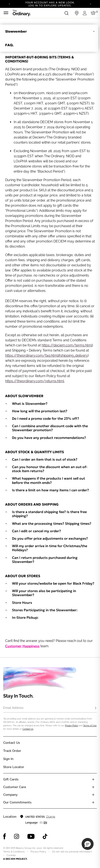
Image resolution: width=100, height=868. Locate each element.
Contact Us (28, 729)
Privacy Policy (72, 726)
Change (51, 817)
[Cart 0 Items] (94, 13)
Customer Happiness (22, 646)
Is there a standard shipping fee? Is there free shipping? (49, 514)
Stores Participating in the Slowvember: (45, 610)
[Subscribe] (96, 708)
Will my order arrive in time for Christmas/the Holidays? (50, 548)
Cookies (11, 855)
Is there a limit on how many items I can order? (50, 490)
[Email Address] (50, 708)
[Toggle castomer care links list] (93, 787)
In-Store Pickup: (25, 618)
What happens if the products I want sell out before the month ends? (49, 480)
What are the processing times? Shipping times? (52, 524)
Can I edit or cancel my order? (36, 531)
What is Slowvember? (30, 404)
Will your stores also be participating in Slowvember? (44, 593)
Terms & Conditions (14, 852)
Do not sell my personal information (72, 852)
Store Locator (14, 767)
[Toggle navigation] (6, 13)
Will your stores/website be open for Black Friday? (53, 583)
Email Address (13, 708)
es (41, 823)
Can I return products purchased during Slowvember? (45, 560)
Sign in (8, 759)
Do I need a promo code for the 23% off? (46, 419)
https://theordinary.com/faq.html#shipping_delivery (46, 355)
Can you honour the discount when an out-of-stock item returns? (50, 469)
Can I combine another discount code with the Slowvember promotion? (50, 428)
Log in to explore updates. (50, 5)
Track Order (12, 751)
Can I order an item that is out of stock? (45, 459)
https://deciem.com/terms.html (67, 345)
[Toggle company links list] (93, 795)
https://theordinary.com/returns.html (35, 381)
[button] (88, 844)
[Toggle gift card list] (93, 779)
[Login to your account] (85, 13)
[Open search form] (66, 13)
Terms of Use (90, 726)
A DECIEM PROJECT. (15, 859)
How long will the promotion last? (40, 411)
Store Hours (22, 603)
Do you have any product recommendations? (49, 438)
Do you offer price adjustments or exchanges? (50, 539)
